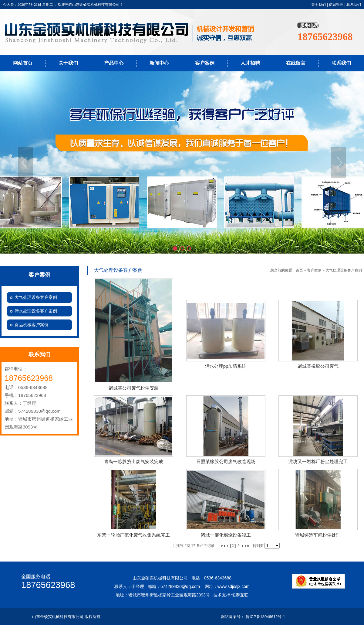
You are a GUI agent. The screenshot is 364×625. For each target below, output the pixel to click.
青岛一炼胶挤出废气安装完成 (134, 461)
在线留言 (296, 63)
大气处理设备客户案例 (344, 270)
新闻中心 (159, 63)
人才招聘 (250, 63)
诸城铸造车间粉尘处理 (318, 535)
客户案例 (205, 63)
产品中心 (114, 63)
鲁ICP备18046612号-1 (265, 617)
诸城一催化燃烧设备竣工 (226, 535)
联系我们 (354, 5)
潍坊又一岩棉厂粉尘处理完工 (318, 461)
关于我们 (318, 5)
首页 (299, 270)
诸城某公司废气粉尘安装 (134, 388)
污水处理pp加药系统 (226, 366)
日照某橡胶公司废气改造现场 (226, 461)
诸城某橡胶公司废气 (318, 366)
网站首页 (23, 63)
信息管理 (336, 5)
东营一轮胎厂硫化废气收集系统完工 (133, 535)
